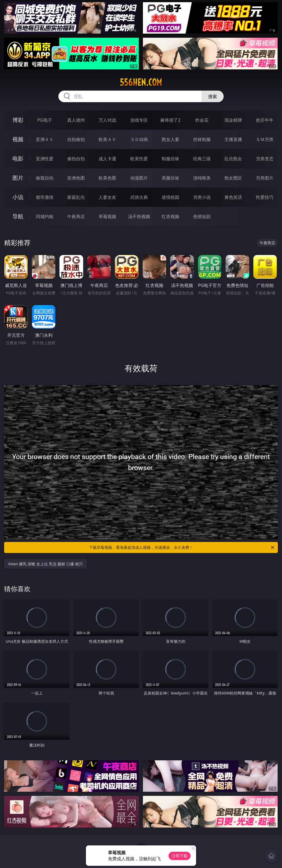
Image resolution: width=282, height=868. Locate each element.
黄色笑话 (233, 197)
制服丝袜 (170, 159)
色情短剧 (202, 216)
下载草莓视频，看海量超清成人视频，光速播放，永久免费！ (182, 547)
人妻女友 (107, 197)
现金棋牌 (233, 120)
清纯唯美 (202, 178)
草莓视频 (107, 216)
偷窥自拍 (45, 178)
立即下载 (180, 856)
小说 (18, 197)
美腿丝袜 (170, 178)
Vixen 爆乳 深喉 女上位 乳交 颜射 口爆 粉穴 (45, 564)
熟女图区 (233, 178)
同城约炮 (45, 216)
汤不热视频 (139, 216)
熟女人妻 (170, 139)
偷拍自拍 (76, 159)
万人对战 (107, 120)
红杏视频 (170, 216)
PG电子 (44, 120)
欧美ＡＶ (107, 139)
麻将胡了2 (170, 120)
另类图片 (265, 178)
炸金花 (202, 120)
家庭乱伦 (76, 197)
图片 (18, 178)
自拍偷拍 (76, 139)
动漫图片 (139, 178)
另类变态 (265, 159)
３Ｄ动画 (139, 139)
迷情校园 (170, 197)
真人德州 (76, 120)
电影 (18, 158)
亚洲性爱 (45, 159)
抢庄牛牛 (265, 120)
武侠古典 (139, 197)
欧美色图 (107, 178)
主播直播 (233, 139)
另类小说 (202, 197)
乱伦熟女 (233, 159)
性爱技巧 (265, 197)
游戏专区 (139, 120)
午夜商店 (76, 216)
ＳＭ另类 (265, 139)
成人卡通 (107, 159)
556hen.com (141, 82)
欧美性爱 (139, 159)
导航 (18, 216)
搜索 (213, 96)
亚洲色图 (76, 178)
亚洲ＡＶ (45, 139)
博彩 (18, 120)
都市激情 (45, 197)
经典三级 (202, 159)
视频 (18, 139)
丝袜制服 (202, 139)
